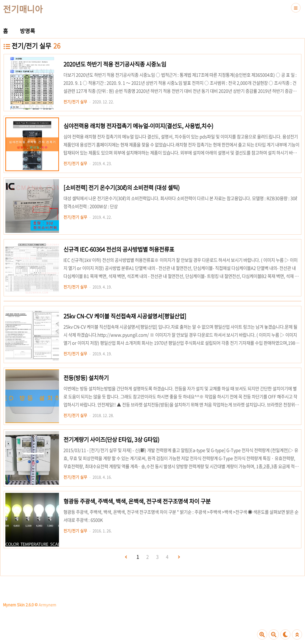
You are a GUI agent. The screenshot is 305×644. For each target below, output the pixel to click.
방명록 (28, 31)
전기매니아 (23, 9)
